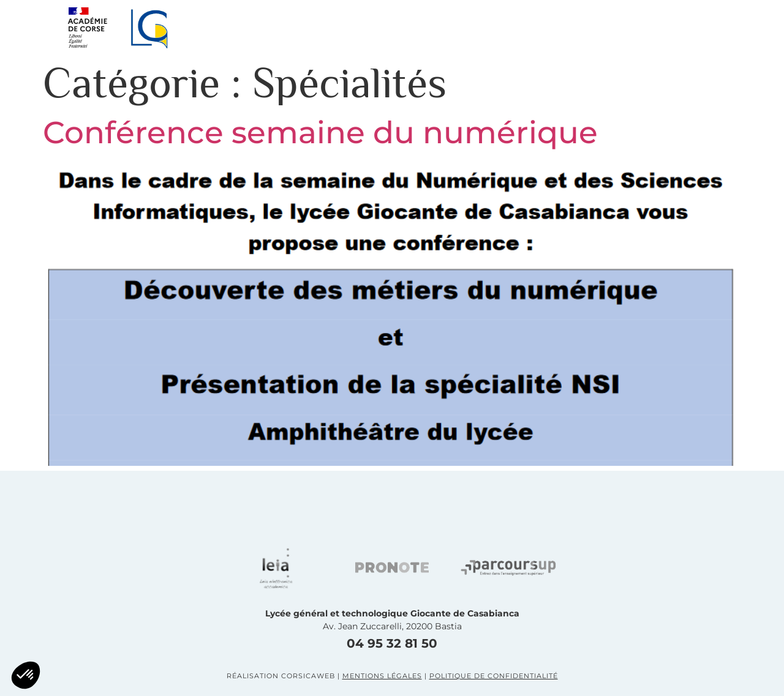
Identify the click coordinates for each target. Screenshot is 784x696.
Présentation (285, 27)
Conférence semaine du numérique (320, 133)
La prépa (482, 27)
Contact (655, 27)
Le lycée (390, 27)
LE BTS (569, 27)
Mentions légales (382, 676)
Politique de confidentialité (494, 676)
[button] (704, 28)
